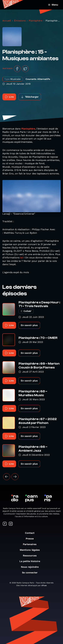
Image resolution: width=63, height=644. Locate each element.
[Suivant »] (15, 477)
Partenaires (31, 544)
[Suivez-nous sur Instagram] (11, 524)
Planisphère (36, 21)
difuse (44, 585)
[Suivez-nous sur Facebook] (5, 524)
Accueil (7, 21)
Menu (53, 5)
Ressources (31, 556)
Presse (31, 539)
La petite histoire (31, 561)
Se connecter (31, 573)
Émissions (20, 21)
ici (22, 258)
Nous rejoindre (31, 567)
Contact (31, 533)
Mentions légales (31, 550)
